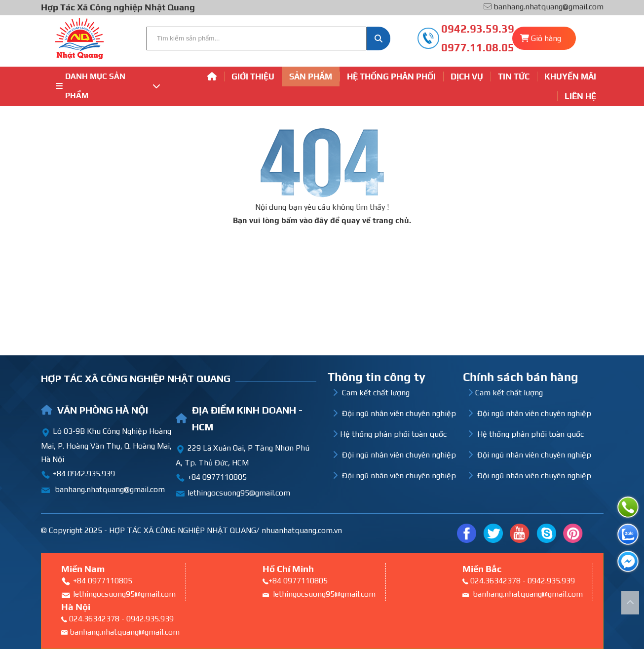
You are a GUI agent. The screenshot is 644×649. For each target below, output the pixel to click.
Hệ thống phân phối (391, 76)
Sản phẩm (311, 76)
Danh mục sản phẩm (108, 86)
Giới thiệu (253, 76)
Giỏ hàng (546, 38)
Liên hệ (580, 96)
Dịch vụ (467, 76)
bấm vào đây (305, 220)
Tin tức (514, 76)
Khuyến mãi (570, 76)
